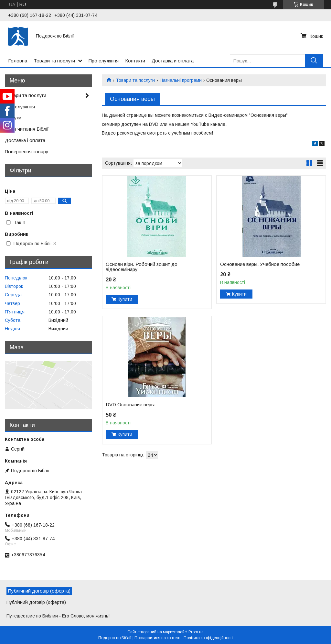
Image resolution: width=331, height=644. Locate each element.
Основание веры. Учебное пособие (260, 264)
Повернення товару (27, 152)
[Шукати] (314, 61)
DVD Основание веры (130, 405)
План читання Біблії (27, 129)
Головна (18, 61)
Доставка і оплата (25, 140)
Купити (125, 299)
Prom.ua (196, 632)
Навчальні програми (181, 80)
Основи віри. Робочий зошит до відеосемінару (142, 267)
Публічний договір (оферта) (36, 602)
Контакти (135, 61)
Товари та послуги (54, 61)
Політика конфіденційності (208, 638)
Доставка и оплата (173, 61)
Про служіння (104, 61)
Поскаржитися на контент (158, 638)
